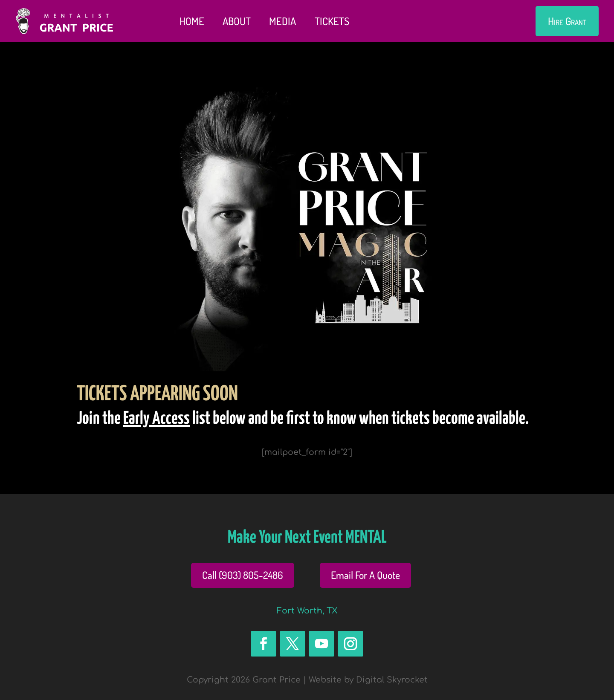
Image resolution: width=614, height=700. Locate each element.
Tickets (332, 21)
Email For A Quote (365, 575)
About (237, 21)
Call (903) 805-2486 (243, 575)
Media (282, 21)
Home (192, 21)
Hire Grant (567, 21)
